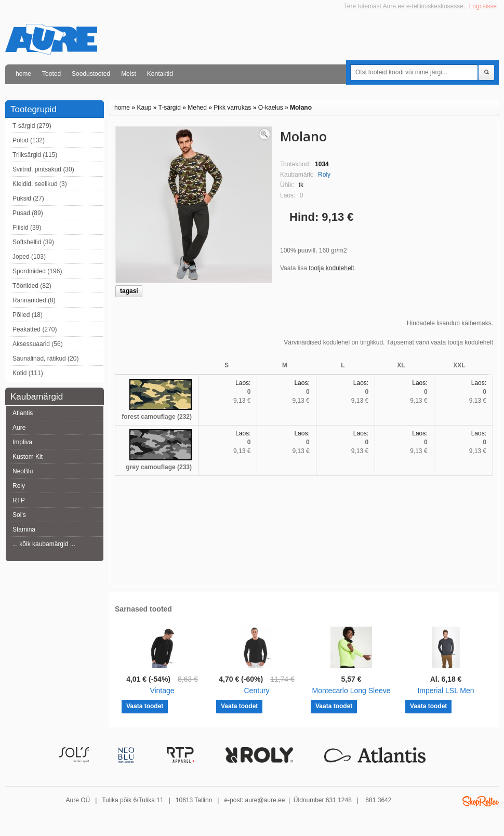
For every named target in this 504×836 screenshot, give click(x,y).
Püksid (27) (28, 198)
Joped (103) (29, 257)
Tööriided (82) (32, 286)
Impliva (22, 442)
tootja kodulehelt (331, 268)
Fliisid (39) (27, 228)
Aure (19, 428)
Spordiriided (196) (37, 271)
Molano (301, 108)
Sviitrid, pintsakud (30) (43, 169)
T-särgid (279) (32, 126)
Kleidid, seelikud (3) (40, 184)
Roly (19, 486)
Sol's (19, 515)
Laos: (243, 383)
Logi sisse (483, 6)
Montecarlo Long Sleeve (352, 691)
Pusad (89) (28, 213)
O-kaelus (271, 108)
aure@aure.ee (265, 800)
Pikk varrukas (232, 108)
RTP (19, 500)
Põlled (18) (28, 315)
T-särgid (170, 108)
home (23, 74)
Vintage (162, 691)
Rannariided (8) (34, 300)
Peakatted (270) (35, 329)
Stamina (24, 529)
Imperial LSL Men (446, 691)
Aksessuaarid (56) (38, 344)
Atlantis (23, 413)
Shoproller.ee (481, 801)
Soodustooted (91, 74)
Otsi (486, 73)
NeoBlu (23, 471)
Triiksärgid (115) (35, 155)
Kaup (144, 108)
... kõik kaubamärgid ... (44, 544)
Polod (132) (29, 140)
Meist (129, 74)
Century (256, 691)
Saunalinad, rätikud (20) (45, 359)
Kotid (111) (28, 373)
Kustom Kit (28, 457)
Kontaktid (160, 74)
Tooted (51, 74)
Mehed (197, 108)
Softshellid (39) (33, 242)
